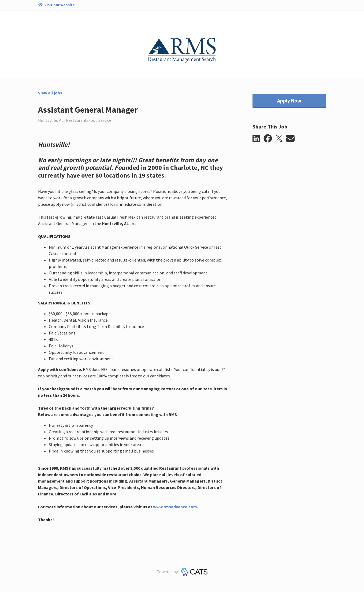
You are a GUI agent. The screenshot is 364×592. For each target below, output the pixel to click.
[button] (258, 139)
